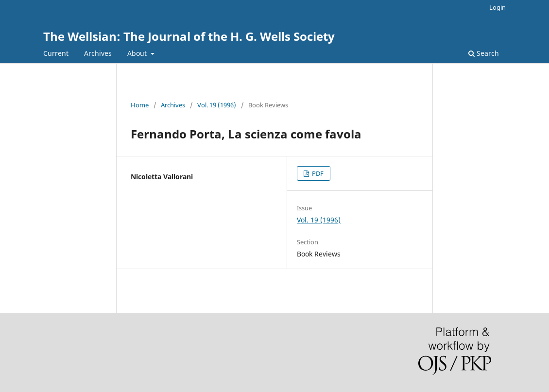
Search (484, 53)
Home (140, 105)
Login (498, 7)
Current (56, 53)
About (138, 53)
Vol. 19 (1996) (217, 105)
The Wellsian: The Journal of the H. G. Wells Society (189, 36)
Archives (98, 53)
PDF (317, 173)
